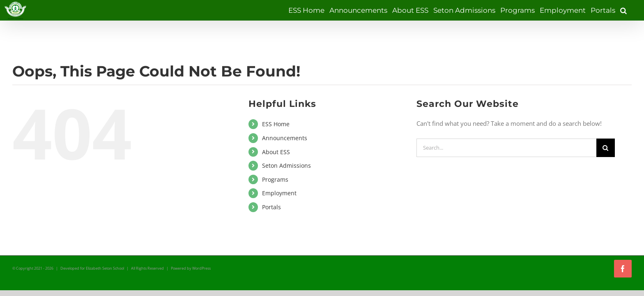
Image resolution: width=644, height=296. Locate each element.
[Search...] (506, 148)
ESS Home (276, 124)
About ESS (276, 152)
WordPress (201, 268)
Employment (279, 193)
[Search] (606, 148)
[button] (628, 10)
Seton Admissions (286, 165)
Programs (275, 179)
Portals (271, 207)
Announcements (285, 138)
